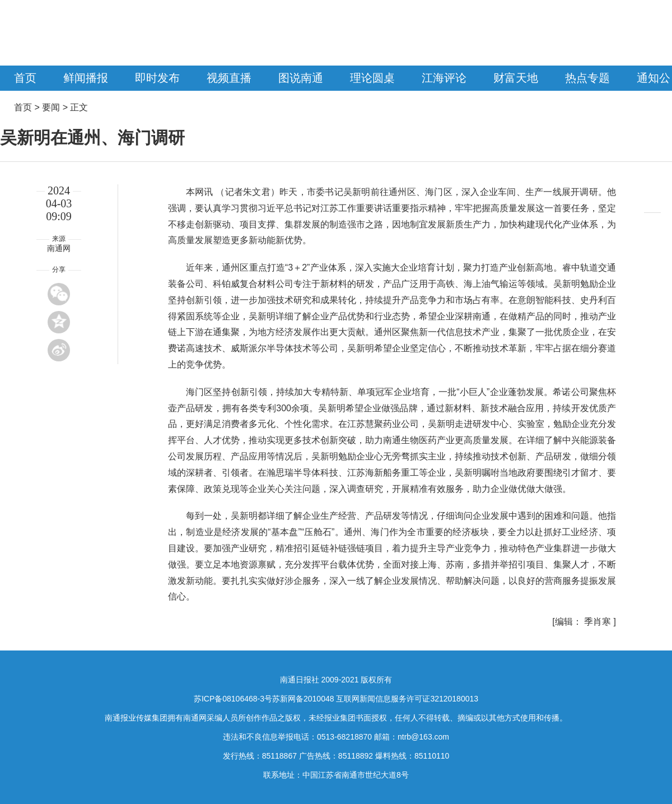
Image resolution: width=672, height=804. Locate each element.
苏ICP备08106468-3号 (233, 699)
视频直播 (229, 78)
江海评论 (444, 78)
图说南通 (301, 78)
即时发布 (157, 78)
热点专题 (587, 78)
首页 (25, 78)
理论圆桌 (372, 78)
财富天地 (516, 78)
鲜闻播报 (86, 78)
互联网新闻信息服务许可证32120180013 (407, 699)
